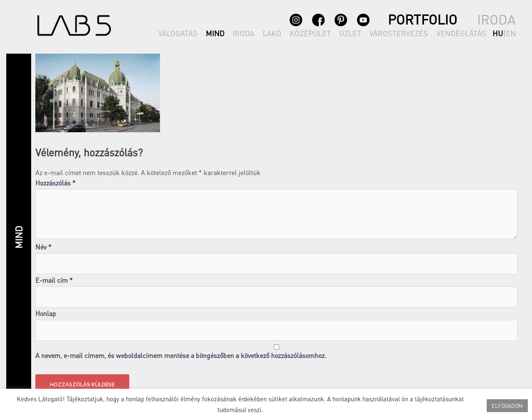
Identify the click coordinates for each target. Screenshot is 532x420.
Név (43, 247)
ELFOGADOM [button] (507, 406)
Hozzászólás (55, 183)
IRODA (244, 33)
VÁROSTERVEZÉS (399, 33)
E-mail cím (54, 280)
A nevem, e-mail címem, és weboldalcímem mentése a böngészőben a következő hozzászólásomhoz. (181, 356)
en (511, 33)
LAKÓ (272, 33)
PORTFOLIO (422, 19)
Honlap (46, 314)
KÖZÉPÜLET (310, 33)
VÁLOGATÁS (178, 33)
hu (498, 33)
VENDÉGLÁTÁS (461, 33)
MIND (215, 33)
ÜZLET (350, 33)
